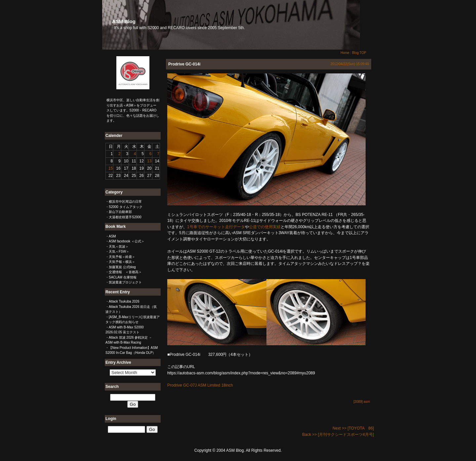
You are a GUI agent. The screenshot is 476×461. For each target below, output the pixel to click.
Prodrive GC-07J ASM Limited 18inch (200, 385)
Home (345, 53)
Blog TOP (359, 53)
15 (111, 168)
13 (149, 161)
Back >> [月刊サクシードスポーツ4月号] (338, 435)
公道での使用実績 (265, 227)
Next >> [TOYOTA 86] (353, 428)
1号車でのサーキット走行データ (216, 227)
